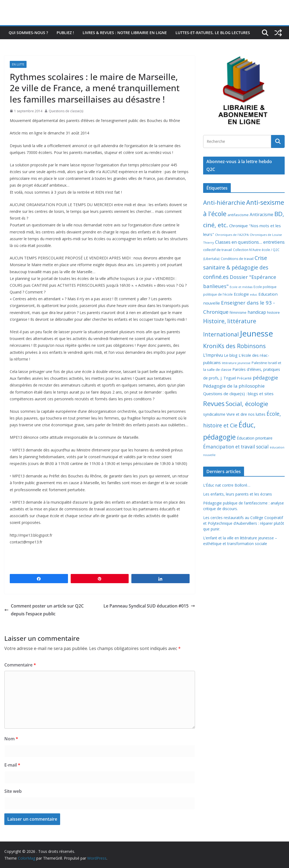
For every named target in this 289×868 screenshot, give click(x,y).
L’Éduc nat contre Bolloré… (227, 485)
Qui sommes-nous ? (28, 33)
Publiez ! (65, 33)
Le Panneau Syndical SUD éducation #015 (149, 606)
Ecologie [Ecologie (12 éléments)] (241, 294)
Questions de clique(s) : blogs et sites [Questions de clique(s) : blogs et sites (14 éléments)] (238, 394)
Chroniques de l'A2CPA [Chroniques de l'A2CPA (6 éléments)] (232, 235)
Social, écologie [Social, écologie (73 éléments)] (247, 404)
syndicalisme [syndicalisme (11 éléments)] (214, 414)
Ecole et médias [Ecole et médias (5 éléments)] (241, 287)
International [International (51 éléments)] (221, 334)
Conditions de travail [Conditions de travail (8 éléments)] (237, 259)
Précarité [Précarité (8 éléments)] (244, 378)
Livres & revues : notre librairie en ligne (125, 33)
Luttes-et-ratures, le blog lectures (213, 33)
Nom (11, 739)
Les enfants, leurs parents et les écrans (238, 494)
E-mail (12, 765)
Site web (13, 791)
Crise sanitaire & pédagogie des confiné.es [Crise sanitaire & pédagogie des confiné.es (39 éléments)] (236, 268)
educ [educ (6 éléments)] (254, 294)
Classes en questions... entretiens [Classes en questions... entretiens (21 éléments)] (250, 242)
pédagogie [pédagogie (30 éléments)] (265, 377)
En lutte (18, 64)
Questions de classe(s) (66, 111)
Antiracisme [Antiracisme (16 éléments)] (262, 214)
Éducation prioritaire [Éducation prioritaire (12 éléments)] (255, 438)
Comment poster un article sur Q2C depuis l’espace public (44, 610)
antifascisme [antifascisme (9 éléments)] (238, 215)
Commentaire (20, 665)
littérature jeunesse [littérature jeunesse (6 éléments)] (236, 363)
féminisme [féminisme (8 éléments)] (238, 313)
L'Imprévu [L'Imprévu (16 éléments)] (213, 355)
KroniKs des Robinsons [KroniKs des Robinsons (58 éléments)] (234, 346)
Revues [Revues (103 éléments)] (214, 403)
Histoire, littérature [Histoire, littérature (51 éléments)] (230, 321)
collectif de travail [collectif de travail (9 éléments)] (217, 250)
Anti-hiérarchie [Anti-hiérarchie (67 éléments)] (224, 202)
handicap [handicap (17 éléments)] (257, 312)
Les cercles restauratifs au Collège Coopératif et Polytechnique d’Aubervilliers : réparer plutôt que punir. (244, 523)
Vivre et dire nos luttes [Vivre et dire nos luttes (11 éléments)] (246, 414)
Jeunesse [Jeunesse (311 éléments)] (256, 334)
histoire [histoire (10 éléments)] (273, 312)
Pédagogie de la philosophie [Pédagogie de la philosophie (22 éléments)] (234, 386)
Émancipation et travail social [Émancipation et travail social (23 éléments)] (236, 447)
